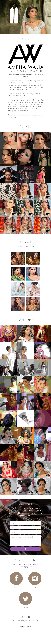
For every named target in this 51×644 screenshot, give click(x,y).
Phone (13, 533)
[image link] (16, 580)
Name (13, 524)
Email (13, 529)
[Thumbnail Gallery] (8, 142)
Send (26, 550)
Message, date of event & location (23, 538)
